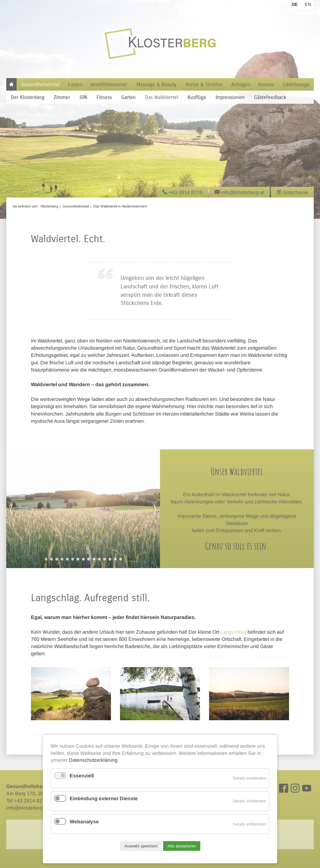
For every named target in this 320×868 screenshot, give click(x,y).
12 (105, 559)
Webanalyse (84, 822)
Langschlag (233, 632)
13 (110, 559)
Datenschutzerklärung (93, 760)
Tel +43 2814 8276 (27, 801)
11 (99, 559)
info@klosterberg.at (28, 808)
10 (94, 559)
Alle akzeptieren (182, 846)
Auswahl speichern (141, 846)
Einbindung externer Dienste (104, 798)
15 (120, 559)
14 (115, 559)
